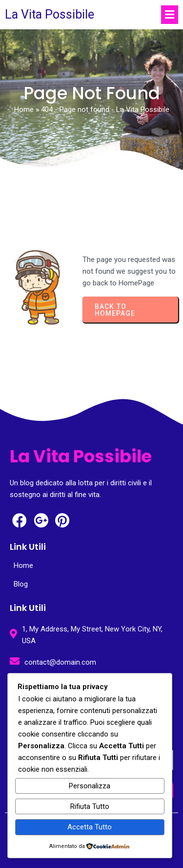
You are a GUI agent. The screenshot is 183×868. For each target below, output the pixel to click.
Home (24, 109)
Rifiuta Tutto (90, 806)
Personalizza (90, 786)
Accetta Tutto (90, 827)
